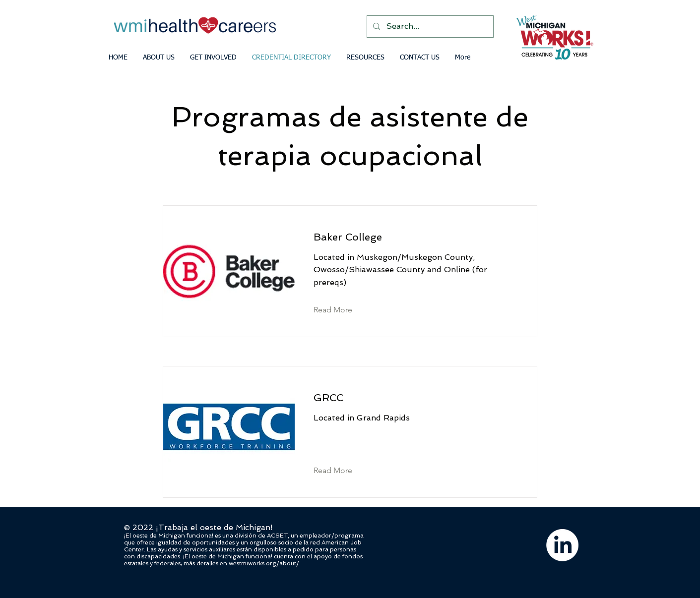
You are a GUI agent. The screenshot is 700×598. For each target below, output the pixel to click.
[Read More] (341, 310)
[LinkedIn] (562, 545)
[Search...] (429, 27)
